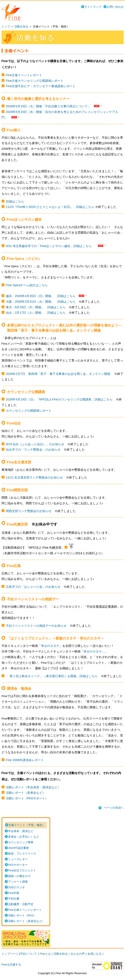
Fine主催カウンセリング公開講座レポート (35, 81)
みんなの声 (78, 954)
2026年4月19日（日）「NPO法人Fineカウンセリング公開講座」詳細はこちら (59, 399)
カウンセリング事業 (21, 842)
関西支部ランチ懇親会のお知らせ (29, 511)
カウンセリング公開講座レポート (29, 411)
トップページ (10, 954)
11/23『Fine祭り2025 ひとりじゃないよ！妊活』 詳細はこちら (50, 207)
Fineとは (45, 954)
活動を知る (21, 27)
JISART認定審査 (19, 848)
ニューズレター (18, 859)
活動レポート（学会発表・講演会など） (33, 787)
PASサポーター (18, 865)
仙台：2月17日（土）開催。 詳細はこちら (36, 313)
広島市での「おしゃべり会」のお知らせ (33, 587)
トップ (6, 27)
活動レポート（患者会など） (26, 793)
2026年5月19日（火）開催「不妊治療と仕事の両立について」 (48, 106)
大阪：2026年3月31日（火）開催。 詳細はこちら (41, 302)
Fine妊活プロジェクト (22, 870)
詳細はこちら (15, 201)
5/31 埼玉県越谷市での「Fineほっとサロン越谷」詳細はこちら (49, 246)
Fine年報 (14, 893)
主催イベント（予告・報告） (27, 825)
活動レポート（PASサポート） (27, 798)
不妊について (28, 954)
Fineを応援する (11, 965)
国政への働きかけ (19, 876)
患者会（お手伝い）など (24, 837)
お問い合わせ (115, 7)
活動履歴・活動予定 (21, 904)
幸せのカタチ (50, 646)
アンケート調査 (18, 882)
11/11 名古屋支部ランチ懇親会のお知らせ (35, 477)
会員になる (95, 954)
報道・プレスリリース (22, 854)
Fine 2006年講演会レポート (25, 760)
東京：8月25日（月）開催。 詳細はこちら (36, 307)
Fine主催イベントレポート (24, 75)
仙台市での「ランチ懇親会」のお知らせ (33, 450)
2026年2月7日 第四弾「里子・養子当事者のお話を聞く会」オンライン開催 (59, 374)
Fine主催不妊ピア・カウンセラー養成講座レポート (41, 86)
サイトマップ (93, 7)
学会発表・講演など (21, 831)
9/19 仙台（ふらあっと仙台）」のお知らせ (35, 444)
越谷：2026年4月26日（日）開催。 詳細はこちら (41, 296)
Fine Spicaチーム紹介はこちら (27, 285)
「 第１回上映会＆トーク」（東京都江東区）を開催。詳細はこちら (52, 676)
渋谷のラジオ (16, 887)
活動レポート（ (22, 915)
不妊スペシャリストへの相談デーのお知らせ (36, 626)
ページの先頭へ (114, 808)
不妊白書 (14, 899)
